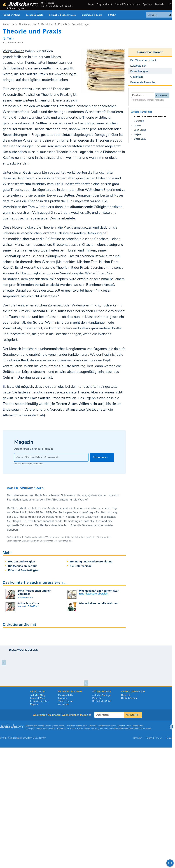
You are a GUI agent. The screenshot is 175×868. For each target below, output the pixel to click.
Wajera (138, 134)
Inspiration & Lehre (92, 15)
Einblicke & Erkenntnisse (62, 15)
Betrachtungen (80, 24)
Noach (137, 125)
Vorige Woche (14, 51)
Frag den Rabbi (104, 4)
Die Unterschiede (81, 566)
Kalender (62, 698)
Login (91, 4)
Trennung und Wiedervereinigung (91, 561)
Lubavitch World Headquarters (130, 726)
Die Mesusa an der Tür (22, 566)
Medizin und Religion (22, 561)
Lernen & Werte (35, 15)
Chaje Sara (140, 139)
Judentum (104, 729)
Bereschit (139, 121)
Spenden (147, 4)
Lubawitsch (70, 726)
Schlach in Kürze (28, 603)
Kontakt (170, 738)
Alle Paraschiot (28, 24)
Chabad (61, 726)
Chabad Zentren (129, 698)
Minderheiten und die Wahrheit (99, 603)
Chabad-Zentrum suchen (127, 4)
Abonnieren (64, 704)
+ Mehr (112, 15)
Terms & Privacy (154, 738)
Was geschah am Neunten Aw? (99, 591)
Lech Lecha (140, 130)
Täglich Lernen (65, 701)
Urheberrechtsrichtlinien (59, 541)
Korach (62, 24)
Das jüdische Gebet (102, 701)
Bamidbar (47, 24)
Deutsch (159, 4)
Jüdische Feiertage (101, 695)
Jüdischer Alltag (11, 15)
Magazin (34, 704)
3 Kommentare (25, 597)
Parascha (8, 24)
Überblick (126, 695)
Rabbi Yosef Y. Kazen (73, 729)
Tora (96, 729)
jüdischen (124, 729)
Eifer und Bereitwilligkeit (24, 570)
